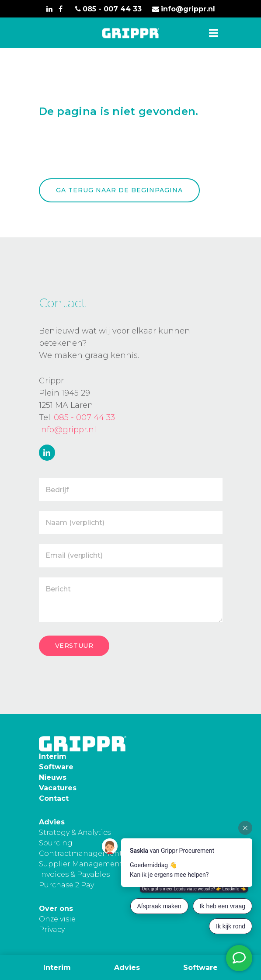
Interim (57, 968)
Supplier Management (81, 864)
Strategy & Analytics (75, 832)
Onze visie (57, 919)
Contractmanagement (81, 853)
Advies (127, 968)
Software (200, 968)
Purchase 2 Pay (66, 885)
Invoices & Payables (74, 874)
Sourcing (56, 843)
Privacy (52, 930)
